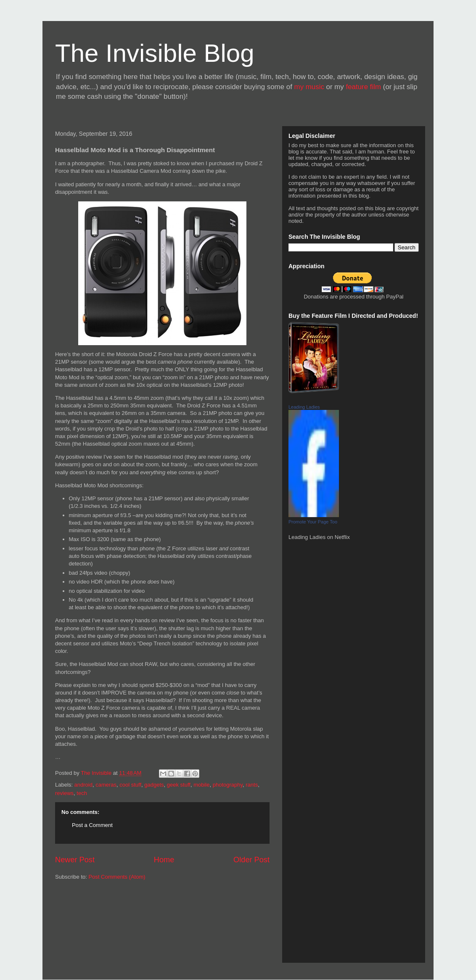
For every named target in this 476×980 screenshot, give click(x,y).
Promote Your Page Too (313, 522)
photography (228, 785)
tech (82, 793)
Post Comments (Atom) (117, 877)
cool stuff (130, 785)
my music (309, 87)
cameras (106, 785)
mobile (201, 785)
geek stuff (179, 785)
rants (252, 785)
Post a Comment (92, 825)
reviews (64, 793)
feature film (364, 87)
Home (164, 860)
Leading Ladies (304, 407)
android (83, 785)
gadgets (154, 785)
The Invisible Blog (155, 53)
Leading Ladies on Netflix (319, 537)
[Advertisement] (93, 925)
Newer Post (75, 860)
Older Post (251, 860)
